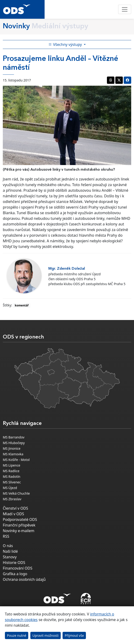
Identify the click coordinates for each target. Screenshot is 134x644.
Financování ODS (18, 568)
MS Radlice (11, 471)
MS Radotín (12, 477)
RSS (6, 536)
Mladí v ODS (13, 514)
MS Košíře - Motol (16, 460)
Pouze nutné (17, 635)
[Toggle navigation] (125, 9)
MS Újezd (10, 488)
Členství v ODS (15, 508)
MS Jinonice (12, 448)
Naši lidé (10, 551)
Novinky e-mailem (19, 531)
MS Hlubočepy (14, 443)
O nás (8, 546)
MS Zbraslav (12, 499)
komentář (22, 305)
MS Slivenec (12, 482)
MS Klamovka (13, 454)
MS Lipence (12, 465)
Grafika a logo (15, 574)
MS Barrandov (14, 437)
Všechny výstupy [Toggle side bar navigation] (66, 44)
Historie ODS (14, 563)
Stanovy (10, 557)
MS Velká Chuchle (16, 493)
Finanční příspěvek (19, 525)
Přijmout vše (74, 635)
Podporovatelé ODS (20, 519)
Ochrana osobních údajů (24, 579)
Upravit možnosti (46, 635)
